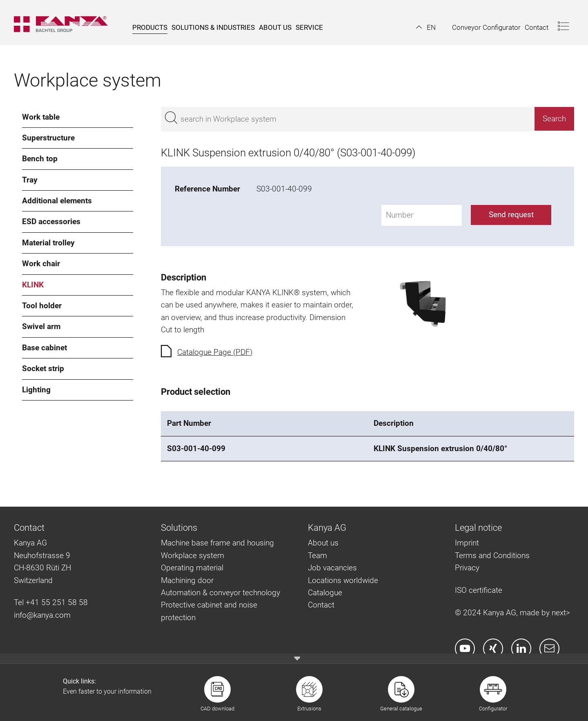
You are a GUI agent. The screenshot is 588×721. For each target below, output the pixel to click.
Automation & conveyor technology (220, 593)
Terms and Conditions (492, 555)
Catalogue (325, 593)
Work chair (41, 264)
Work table (41, 117)
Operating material (192, 568)
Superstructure (48, 138)
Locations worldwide (343, 580)
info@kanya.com (42, 615)
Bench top (40, 159)
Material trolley (48, 243)
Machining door (187, 580)
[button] (426, 27)
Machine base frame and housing (217, 543)
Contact (321, 605)
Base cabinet (45, 348)
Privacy (467, 568)
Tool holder (42, 306)
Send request (511, 215)
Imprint (467, 543)
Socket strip (43, 368)
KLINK (33, 285)
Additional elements (57, 201)
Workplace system (193, 555)
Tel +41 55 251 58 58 (51, 602)
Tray (30, 180)
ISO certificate (479, 590)
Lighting (36, 390)
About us (323, 543)
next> (561, 613)
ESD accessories (51, 221)
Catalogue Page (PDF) (215, 352)
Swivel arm (41, 326)
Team (317, 555)
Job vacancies (332, 568)
